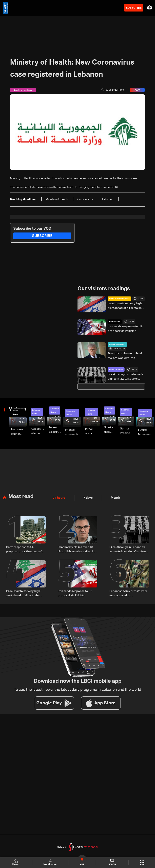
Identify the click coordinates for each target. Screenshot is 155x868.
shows (112, 862)
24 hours (59, 497)
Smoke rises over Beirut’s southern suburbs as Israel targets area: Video (110, 430)
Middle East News (117, 344)
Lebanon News (116, 370)
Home (16, 862)
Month (114, 497)
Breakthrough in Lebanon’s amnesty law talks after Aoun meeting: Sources (126, 377)
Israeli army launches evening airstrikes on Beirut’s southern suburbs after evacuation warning (93, 431)
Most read (21, 496)
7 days (87, 497)
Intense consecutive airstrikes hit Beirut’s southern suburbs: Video (73, 432)
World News (115, 321)
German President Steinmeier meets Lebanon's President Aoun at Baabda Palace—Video (127, 431)
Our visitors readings (104, 289)
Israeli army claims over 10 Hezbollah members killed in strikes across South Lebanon (77, 549)
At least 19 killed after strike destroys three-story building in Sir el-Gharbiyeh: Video (38, 431)
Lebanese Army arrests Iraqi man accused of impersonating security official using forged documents (128, 593)
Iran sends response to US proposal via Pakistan (125, 329)
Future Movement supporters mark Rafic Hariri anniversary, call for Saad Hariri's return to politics (146, 432)
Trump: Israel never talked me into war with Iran (125, 356)
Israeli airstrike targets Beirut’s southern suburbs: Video (55, 430)
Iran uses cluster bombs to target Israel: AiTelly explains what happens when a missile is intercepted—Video (19, 432)
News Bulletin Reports (119, 299)
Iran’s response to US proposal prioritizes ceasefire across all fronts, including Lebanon (26, 549)
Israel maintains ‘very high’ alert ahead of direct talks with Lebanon (125, 306)
